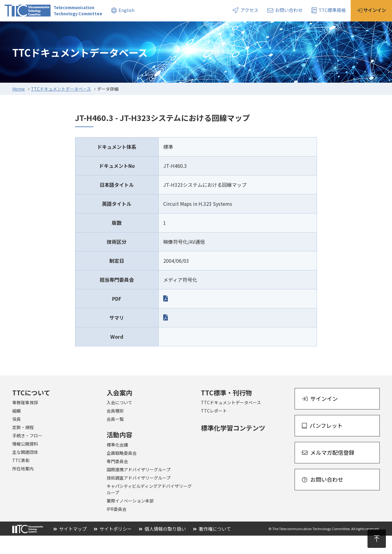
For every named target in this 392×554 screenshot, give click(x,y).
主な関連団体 (25, 470)
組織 (17, 429)
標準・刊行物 (135, 30)
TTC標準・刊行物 (226, 411)
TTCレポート (214, 429)
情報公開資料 (25, 462)
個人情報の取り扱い (162, 547)
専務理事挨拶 (25, 421)
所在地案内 (23, 487)
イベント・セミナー (227, 30)
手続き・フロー (27, 454)
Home (19, 107)
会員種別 (115, 429)
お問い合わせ (285, 10)
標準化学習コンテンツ (233, 446)
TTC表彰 (21, 479)
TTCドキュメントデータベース (61, 107)
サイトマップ (70, 547)
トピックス (178, 30)
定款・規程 (23, 446)
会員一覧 (115, 437)
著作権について (212, 547)
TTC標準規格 (329, 10)
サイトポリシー (113, 547)
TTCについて (19, 30)
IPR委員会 (117, 527)
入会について (119, 421)
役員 (17, 437)
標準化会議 (117, 463)
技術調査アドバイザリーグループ (139, 496)
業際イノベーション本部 (130, 519)
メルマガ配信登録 (328, 471)
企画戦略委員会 (122, 471)
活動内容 (95, 30)
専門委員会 (117, 480)
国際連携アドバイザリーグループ (139, 488)
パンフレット (322, 444)
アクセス (246, 10)
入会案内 (59, 30)
